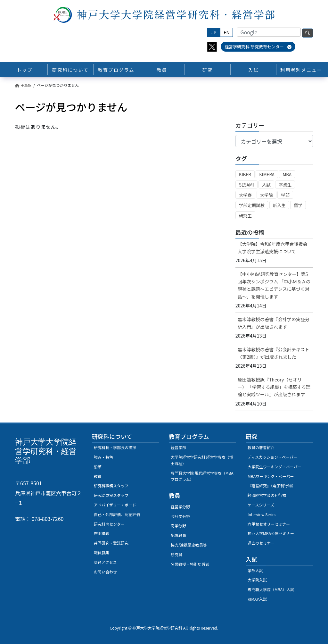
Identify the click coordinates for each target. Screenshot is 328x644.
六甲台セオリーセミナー (269, 524)
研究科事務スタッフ (111, 485)
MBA (287, 175)
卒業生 (285, 185)
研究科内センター (109, 524)
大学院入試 (257, 580)
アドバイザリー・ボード (115, 505)
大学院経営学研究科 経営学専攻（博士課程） (202, 460)
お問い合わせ (105, 572)
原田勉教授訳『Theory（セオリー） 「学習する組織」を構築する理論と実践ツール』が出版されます (274, 387)
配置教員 (178, 535)
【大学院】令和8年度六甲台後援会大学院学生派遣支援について (273, 248)
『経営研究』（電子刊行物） (272, 485)
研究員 (176, 554)
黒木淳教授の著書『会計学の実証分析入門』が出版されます (274, 323)
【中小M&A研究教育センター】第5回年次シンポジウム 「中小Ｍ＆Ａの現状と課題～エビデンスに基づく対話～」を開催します (274, 285)
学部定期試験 (252, 205)
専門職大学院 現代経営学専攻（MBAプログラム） (202, 476)
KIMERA (267, 175)
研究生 (245, 216)
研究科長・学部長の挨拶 (115, 447)
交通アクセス (105, 562)
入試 (266, 185)
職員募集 (102, 552)
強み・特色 (103, 457)
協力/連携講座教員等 (189, 545)
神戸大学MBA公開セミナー (271, 533)
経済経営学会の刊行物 (267, 495)
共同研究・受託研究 (111, 543)
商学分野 (178, 526)
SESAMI (246, 185)
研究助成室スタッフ (111, 495)
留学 (298, 205)
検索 (307, 33)
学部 (285, 195)
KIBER (245, 175)
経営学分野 (180, 507)
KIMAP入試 (257, 599)
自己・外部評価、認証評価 (117, 514)
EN (226, 32)
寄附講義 (102, 533)
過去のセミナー (261, 543)
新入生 (279, 205)
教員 (98, 476)
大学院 (266, 195)
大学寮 (245, 195)
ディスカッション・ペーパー (272, 457)
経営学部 (178, 447)
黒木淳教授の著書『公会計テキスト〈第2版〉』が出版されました (274, 353)
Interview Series (262, 514)
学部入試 (255, 570)
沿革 (98, 467)
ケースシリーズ (261, 505)
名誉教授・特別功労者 (190, 564)
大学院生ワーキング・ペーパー (275, 467)
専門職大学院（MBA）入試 (271, 589)
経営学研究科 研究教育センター (258, 47)
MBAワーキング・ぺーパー (271, 476)
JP (214, 32)
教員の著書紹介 (261, 447)
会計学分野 (180, 516)
